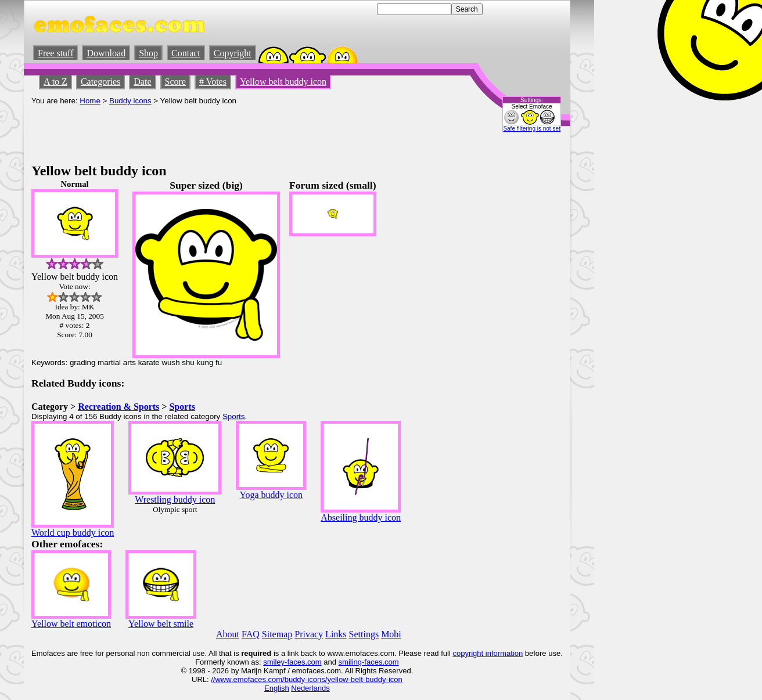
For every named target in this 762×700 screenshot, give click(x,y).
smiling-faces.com (369, 662)
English (277, 688)
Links (336, 634)
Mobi (391, 634)
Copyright (233, 53)
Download (106, 53)
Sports (182, 407)
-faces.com (303, 662)
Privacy (309, 634)
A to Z (55, 82)
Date (142, 82)
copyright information (488, 653)
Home (90, 101)
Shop (148, 53)
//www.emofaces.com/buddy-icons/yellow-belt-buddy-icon (306, 679)
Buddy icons (130, 101)
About (228, 634)
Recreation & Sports (118, 407)
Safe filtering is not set (531, 129)
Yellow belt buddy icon (283, 82)
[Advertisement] (243, 131)
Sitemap (277, 634)
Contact (186, 53)
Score (175, 82)
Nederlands (310, 688)
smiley (274, 662)
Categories (100, 82)
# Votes (213, 82)
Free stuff (55, 53)
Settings (364, 634)
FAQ (251, 634)
